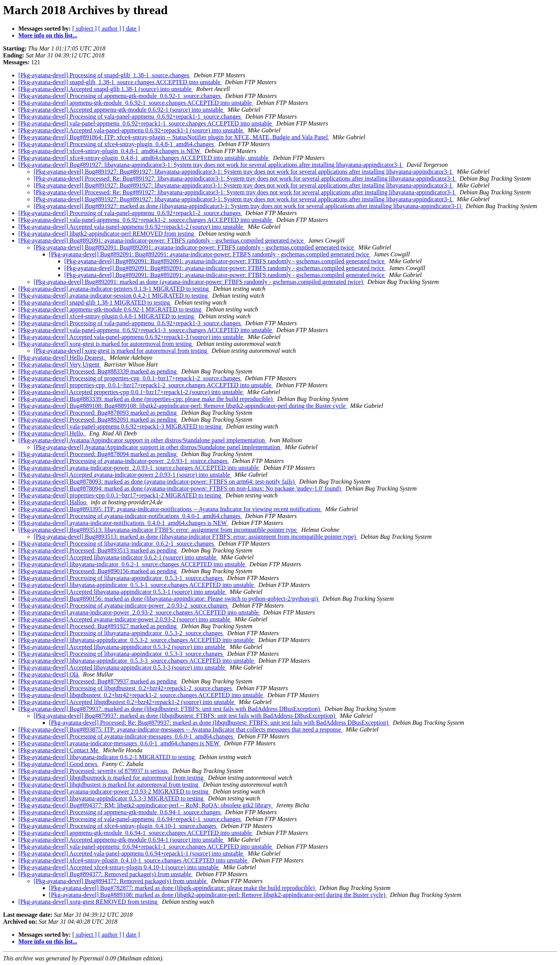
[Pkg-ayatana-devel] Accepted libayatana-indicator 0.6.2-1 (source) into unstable (118, 557)
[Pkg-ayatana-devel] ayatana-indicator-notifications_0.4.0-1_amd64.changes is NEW (123, 523)
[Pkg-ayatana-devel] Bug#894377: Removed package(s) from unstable (106, 874)
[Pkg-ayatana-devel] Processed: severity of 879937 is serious (94, 771)
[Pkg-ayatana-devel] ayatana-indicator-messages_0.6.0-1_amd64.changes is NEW (120, 743)
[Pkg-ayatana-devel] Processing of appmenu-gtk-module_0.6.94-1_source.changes (120, 812)
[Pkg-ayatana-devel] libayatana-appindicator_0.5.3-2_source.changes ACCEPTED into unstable (137, 640)
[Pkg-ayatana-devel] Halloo (53, 502)
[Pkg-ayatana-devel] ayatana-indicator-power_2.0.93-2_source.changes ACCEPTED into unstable (139, 612)
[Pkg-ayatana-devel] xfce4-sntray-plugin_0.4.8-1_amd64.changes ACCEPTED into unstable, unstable (144, 158)
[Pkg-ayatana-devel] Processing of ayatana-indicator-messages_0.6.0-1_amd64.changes (126, 736)
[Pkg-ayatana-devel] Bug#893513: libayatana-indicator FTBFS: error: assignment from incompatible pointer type (158, 530)
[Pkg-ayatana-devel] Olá (49, 674)
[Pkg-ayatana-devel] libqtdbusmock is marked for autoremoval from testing (112, 778)
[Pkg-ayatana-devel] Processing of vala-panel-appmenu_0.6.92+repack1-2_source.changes (130, 213)
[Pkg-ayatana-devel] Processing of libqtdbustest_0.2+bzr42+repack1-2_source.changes (126, 688)
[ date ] (131, 29)
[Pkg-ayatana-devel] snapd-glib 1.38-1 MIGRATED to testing (95, 302)
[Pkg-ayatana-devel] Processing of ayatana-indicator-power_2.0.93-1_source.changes (124, 461)
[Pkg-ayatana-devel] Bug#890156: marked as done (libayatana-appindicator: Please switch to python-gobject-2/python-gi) (169, 599)
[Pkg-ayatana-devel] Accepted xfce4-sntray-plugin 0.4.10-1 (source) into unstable (119, 867)
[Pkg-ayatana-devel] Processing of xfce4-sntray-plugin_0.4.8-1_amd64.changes (117, 144)
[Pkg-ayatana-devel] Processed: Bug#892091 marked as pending (98, 420)
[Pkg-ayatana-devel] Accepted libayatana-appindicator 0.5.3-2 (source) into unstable (122, 647)
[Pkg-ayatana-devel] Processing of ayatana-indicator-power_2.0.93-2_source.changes (124, 606)
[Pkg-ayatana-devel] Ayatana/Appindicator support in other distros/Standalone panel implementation (142, 440)
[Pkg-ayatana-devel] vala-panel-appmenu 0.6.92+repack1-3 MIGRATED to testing (121, 426)
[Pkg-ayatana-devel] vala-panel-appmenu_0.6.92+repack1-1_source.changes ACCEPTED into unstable (146, 123)
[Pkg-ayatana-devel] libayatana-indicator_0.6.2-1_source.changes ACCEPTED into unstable (132, 564)
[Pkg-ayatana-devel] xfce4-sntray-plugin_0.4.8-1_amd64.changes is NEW (110, 151)
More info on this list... (48, 35)
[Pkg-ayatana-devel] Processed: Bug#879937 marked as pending (98, 681)
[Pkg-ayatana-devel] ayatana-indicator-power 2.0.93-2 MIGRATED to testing (114, 791)
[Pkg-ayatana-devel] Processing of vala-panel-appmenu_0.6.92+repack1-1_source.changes (130, 117)
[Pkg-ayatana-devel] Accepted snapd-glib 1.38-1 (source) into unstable (106, 89)
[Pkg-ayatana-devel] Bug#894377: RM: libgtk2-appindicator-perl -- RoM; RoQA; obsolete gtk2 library (146, 805)
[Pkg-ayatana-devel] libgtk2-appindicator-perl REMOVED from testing (107, 234)
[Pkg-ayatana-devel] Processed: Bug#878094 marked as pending (98, 454)
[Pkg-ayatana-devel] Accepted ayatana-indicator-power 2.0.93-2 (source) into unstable (125, 619)
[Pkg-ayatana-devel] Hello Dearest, (62, 358)
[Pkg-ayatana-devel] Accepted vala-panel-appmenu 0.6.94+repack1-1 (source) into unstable (131, 853)
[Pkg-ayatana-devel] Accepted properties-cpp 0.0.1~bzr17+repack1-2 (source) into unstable (131, 392)
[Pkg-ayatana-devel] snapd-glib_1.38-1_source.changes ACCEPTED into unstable (120, 82)
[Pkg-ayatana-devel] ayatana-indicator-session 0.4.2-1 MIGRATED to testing (114, 296)
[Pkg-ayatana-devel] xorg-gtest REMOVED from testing (89, 902)
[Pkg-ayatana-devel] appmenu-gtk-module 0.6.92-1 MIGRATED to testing (111, 309)
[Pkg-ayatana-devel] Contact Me (59, 750)
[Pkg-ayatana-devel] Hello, (52, 433)
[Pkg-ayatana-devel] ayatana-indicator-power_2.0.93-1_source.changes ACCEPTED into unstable (139, 468)
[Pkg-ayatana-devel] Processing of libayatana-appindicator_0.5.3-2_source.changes (121, 633)
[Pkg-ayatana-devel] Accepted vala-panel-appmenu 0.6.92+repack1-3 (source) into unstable (131, 337)
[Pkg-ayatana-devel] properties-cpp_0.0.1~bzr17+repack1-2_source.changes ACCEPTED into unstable (146, 385)
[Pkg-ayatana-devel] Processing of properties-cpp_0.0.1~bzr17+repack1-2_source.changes (130, 378)
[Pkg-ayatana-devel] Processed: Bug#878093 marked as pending (98, 413)
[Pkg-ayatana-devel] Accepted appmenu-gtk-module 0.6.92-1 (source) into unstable (121, 110)
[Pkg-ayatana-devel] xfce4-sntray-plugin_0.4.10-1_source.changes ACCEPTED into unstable (134, 860)
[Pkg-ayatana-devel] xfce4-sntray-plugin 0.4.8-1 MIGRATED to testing (107, 316)
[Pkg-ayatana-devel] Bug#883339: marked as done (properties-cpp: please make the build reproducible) (146, 399)
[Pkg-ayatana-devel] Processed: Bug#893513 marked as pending (98, 550)
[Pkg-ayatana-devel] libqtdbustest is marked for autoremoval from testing (109, 785)
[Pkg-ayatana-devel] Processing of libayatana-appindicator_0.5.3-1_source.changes (121, 578)
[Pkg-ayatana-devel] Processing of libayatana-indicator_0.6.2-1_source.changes (117, 544)
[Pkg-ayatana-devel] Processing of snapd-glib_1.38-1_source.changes (105, 75)
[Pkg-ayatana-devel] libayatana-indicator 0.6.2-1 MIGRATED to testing (107, 757)
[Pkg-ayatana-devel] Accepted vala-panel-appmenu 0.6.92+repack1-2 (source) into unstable (131, 227)
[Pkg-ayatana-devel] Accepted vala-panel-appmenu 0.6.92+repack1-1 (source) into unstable (131, 130)
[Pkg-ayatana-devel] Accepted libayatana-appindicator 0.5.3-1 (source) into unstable (122, 592)
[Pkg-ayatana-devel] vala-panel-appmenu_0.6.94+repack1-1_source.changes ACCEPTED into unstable (146, 847)
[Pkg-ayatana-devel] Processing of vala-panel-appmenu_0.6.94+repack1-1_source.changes (130, 819)
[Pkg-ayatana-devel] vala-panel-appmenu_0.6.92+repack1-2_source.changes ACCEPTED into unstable (146, 220)
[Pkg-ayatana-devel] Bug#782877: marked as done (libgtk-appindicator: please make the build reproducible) (183, 888)
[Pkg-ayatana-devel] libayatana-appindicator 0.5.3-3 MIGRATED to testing (112, 798)
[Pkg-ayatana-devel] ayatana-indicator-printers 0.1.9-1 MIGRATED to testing (114, 289)
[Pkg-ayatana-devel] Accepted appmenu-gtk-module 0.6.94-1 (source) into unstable (121, 840)
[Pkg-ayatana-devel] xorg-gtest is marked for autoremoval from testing (106, 344)
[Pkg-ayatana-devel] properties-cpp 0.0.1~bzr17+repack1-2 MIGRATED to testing (120, 495)
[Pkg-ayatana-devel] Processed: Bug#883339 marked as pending (98, 371)
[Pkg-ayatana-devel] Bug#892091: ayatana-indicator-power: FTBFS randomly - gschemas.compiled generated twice (162, 240)
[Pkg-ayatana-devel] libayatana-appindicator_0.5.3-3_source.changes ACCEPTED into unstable (137, 661)
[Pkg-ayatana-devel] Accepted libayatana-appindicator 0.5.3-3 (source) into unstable (122, 668)
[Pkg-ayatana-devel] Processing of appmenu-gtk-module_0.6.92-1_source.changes (120, 96)
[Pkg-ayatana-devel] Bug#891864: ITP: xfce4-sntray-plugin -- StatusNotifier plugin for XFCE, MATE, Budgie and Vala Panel (174, 137)
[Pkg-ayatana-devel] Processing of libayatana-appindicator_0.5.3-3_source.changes (121, 654)
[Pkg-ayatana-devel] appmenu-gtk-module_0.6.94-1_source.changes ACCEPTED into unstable (136, 833)
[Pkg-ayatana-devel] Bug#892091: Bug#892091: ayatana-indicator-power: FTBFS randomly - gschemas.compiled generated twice (195, 247)
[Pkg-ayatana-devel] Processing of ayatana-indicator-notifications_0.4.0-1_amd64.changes (130, 516)
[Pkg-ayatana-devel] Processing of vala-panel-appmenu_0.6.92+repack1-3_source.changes (130, 323)
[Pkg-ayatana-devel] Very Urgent (60, 364)
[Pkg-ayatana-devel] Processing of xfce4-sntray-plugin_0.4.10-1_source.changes (118, 826)
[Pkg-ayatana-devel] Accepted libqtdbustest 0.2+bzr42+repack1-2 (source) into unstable (127, 702)
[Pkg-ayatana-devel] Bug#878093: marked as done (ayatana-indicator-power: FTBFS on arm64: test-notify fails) (157, 482)
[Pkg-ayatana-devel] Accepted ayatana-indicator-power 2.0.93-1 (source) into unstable (125, 475)
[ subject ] (85, 29)
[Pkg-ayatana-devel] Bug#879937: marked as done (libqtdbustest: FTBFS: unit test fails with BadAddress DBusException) (170, 709)
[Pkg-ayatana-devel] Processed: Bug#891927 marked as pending (98, 626)
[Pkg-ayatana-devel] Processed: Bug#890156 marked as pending (98, 571)
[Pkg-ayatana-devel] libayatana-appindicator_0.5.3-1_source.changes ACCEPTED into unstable (137, 585)
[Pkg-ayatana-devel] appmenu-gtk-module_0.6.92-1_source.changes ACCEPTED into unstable (136, 103)
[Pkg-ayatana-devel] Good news (59, 764)
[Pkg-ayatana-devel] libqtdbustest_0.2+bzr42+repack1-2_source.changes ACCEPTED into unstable (141, 695)
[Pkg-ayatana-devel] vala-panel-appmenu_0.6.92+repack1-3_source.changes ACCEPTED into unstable (146, 330)
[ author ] (110, 29)
